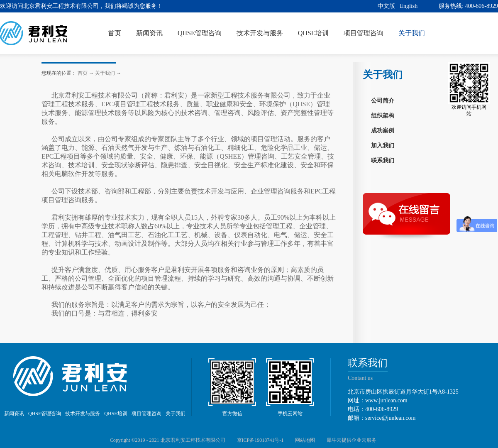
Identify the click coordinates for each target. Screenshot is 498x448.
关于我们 (105, 73)
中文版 (386, 6)
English (409, 6)
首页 (115, 33)
